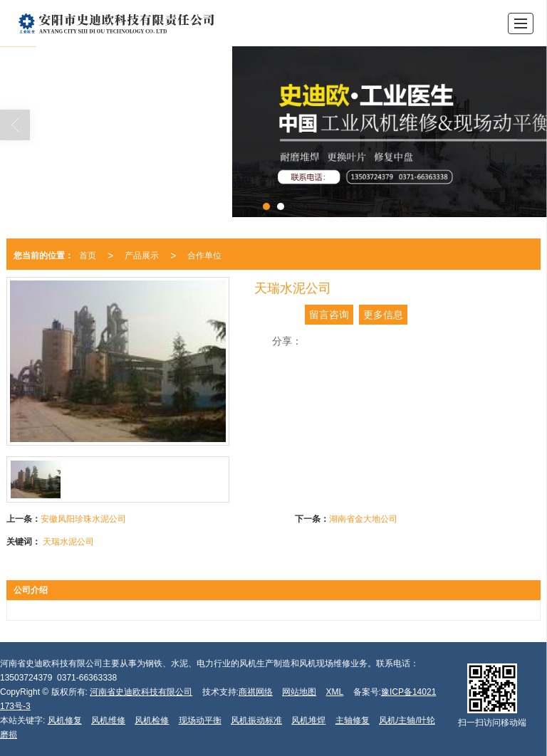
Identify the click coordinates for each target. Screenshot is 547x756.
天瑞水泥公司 (68, 542)
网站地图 (299, 692)
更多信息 (383, 315)
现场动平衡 (200, 720)
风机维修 (108, 720)
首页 (88, 256)
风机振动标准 (256, 720)
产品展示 (142, 256)
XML (335, 692)
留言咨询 (329, 315)
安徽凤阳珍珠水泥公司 (83, 519)
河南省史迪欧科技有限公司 (141, 692)
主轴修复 (353, 720)
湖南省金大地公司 (363, 519)
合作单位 (204, 256)
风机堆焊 (308, 720)
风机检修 (152, 720)
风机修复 (65, 720)
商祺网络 (256, 692)
